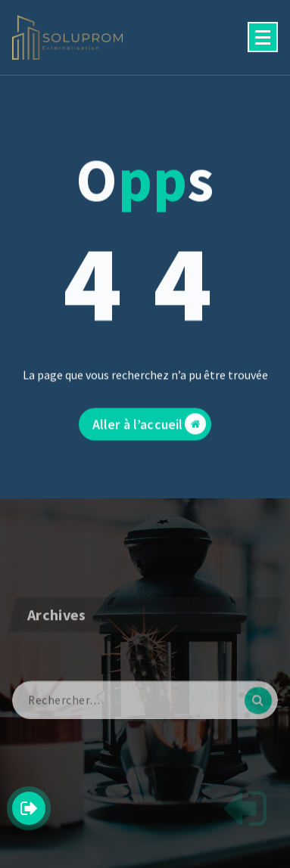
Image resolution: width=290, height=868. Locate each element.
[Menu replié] (263, 37)
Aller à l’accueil (150, 430)
